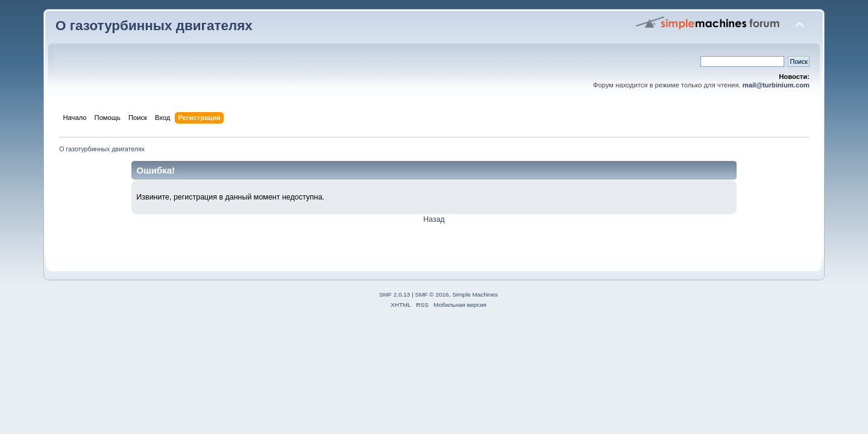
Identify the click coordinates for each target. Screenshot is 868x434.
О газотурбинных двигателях (154, 26)
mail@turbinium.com (776, 85)
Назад (434, 219)
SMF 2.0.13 (395, 294)
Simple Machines (475, 294)
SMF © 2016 (432, 294)
